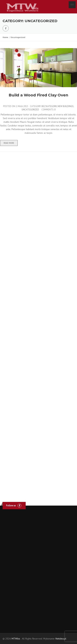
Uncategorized (18, 37)
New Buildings (66, 106)
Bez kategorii (49, 106)
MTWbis (16, 639)
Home (6, 37)
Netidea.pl (61, 639)
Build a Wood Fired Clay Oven (38, 95)
